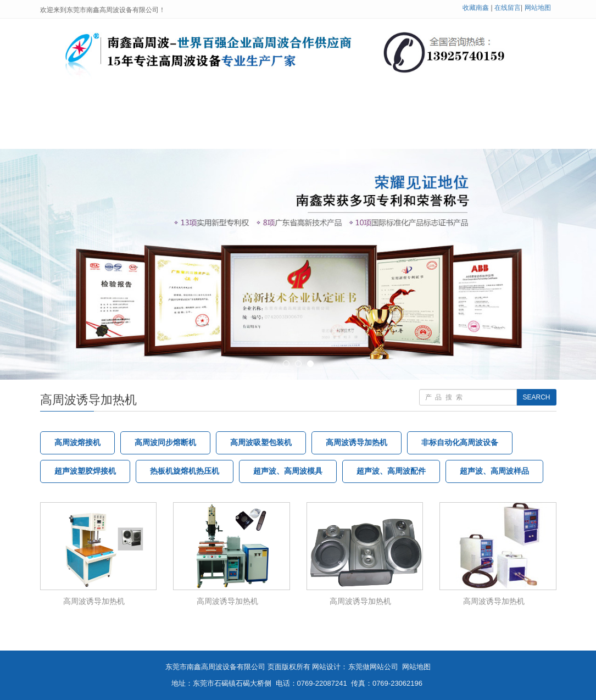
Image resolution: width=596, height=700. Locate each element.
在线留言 (508, 8)
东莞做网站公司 (373, 667)
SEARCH (536, 397)
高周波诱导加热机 (357, 443)
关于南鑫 (159, 109)
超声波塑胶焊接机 (85, 471)
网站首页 (82, 109)
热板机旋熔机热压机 (185, 471)
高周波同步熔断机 (165, 443)
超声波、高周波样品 (494, 471)
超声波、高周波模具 (288, 471)
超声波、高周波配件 (391, 471)
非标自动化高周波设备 (460, 443)
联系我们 (159, 135)
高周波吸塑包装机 (261, 443)
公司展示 (397, 109)
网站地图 (538, 8)
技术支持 (320, 109)
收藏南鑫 (476, 8)
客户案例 (473, 109)
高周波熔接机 (77, 443)
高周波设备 (239, 109)
